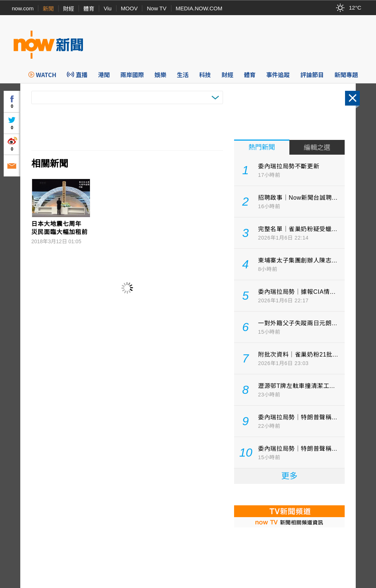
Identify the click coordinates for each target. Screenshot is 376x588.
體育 (89, 9)
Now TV (156, 8)
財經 (69, 9)
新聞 (48, 9)
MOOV (129, 8)
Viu (107, 8)
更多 (289, 476)
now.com (23, 8)
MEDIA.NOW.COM (199, 8)
